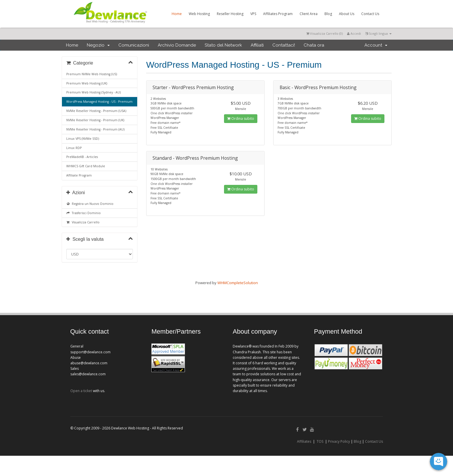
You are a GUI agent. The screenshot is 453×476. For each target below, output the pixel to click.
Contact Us (370, 14)
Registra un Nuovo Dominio (90, 204)
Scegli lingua (378, 33)
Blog (328, 14)
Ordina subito (241, 118)
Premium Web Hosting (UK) (87, 83)
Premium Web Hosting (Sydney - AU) (93, 92)
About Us (347, 14)
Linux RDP (74, 148)
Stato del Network (223, 45)
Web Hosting (199, 14)
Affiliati (257, 45)
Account (376, 45)
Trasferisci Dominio (84, 213)
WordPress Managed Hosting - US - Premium (99, 102)
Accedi (354, 33)
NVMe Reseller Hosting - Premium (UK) (95, 120)
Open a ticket (81, 391)
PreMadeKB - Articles (82, 157)
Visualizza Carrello (83, 222)
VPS (253, 14)
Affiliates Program (278, 14)
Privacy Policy (339, 441)
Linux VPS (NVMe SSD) (83, 139)
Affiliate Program (79, 175)
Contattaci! (284, 45)
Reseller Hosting (230, 14)
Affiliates (304, 441)
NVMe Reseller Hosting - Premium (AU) (95, 129)
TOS (320, 441)
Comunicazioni (134, 45)
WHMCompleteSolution (238, 283)
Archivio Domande (177, 45)
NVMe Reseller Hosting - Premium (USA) (96, 111)
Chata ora (314, 45)
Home (177, 14)
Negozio (98, 45)
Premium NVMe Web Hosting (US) (92, 74)
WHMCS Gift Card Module (86, 166)
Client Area (309, 14)
